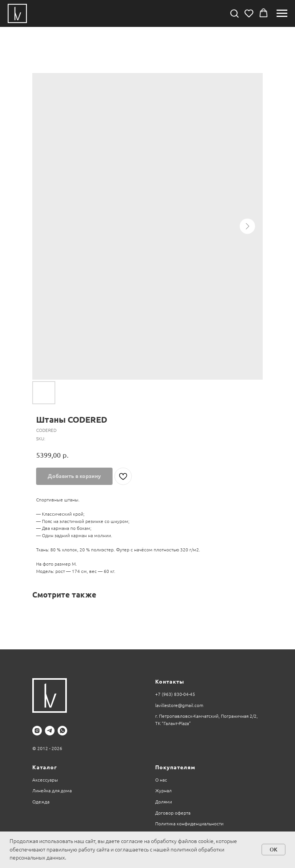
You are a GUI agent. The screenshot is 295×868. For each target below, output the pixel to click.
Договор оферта (173, 813)
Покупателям (175, 767)
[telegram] (50, 731)
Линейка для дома (52, 791)
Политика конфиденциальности (189, 824)
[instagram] (37, 731)
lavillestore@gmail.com (179, 705)
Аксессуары (45, 780)
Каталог (45, 767)
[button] (234, 13)
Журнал (163, 791)
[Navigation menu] (282, 13)
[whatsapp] (62, 731)
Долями (164, 802)
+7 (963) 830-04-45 (175, 694)
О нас (161, 780)
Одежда (41, 802)
